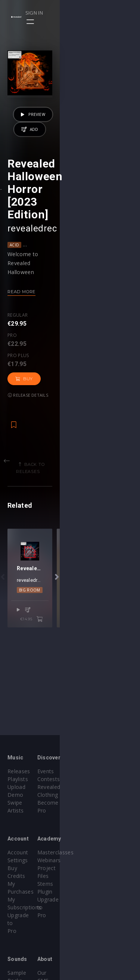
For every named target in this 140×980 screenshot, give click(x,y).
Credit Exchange (28, 949)
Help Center (93, 933)
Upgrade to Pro (27, 876)
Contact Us (92, 965)
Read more (21, 319)
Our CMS (89, 926)
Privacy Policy (95, 949)
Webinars (89, 852)
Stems (86, 868)
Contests (89, 779)
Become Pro (94, 795)
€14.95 (112, 655)
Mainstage (72, 635)
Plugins (16, 941)
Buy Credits (22, 852)
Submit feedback (99, 957)
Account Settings (29, 844)
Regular (18, 343)
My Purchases (25, 860)
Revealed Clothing (100, 787)
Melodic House (107, 272)
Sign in (107, 13)
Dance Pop (37, 272)
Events (86, 771)
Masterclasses (96, 844)
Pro (40, 343)
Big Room (45, 635)
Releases (19, 771)
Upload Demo (25, 787)
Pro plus (72, 343)
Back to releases (73, 435)
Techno (98, 635)
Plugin (85, 876)
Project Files (93, 860)
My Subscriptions (29, 868)
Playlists (18, 779)
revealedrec (32, 256)
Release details (28, 366)
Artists (15, 803)
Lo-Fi (80, 272)
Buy (107, 350)
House (61, 272)
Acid (14, 272)
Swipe (15, 795)
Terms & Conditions (103, 941)
